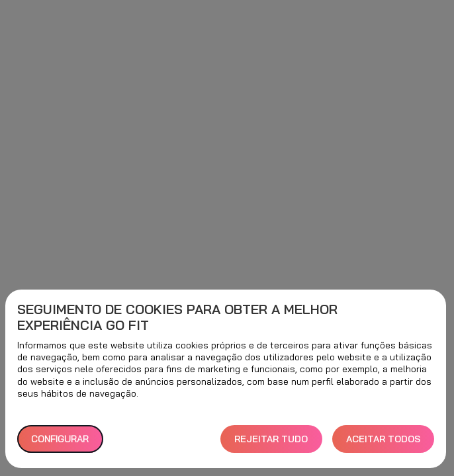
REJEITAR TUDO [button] (271, 439)
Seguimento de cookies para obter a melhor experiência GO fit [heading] (177, 317)
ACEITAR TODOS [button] (383, 439)
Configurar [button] (60, 439)
